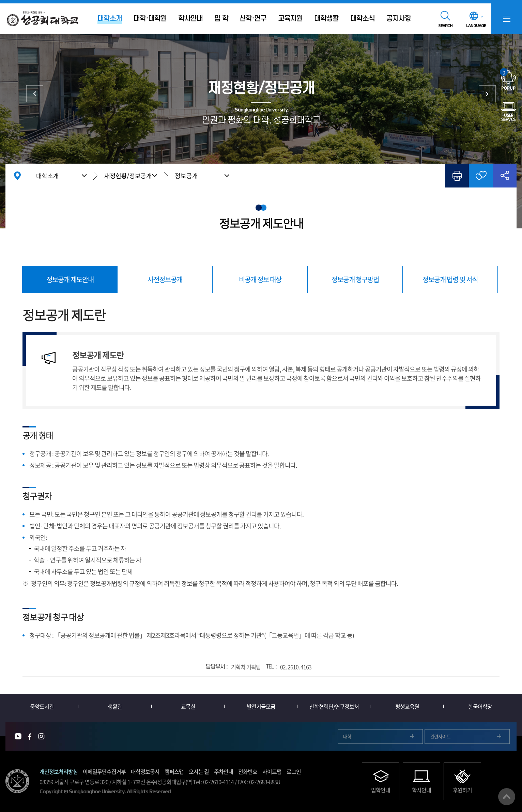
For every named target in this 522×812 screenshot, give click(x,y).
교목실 (188, 706)
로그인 (294, 771)
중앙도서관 (42, 706)
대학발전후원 (487, 94)
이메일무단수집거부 (104, 771)
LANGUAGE (476, 26)
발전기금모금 (261, 706)
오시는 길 (199, 771)
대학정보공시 (145, 771)
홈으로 (17, 176)
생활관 (115, 706)
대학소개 (47, 176)
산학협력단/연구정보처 (334, 706)
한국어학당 (480, 706)
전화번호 (248, 771)
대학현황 (35, 94)
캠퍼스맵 (174, 771)
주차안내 (224, 771)
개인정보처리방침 (59, 771)
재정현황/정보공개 (128, 176)
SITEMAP (507, 19)
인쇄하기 (457, 176)
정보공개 (186, 176)
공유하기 (505, 176)
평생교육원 (407, 706)
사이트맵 (272, 771)
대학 (347, 736)
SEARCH (445, 26)
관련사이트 (440, 736)
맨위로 (507, 797)
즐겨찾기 (481, 176)
